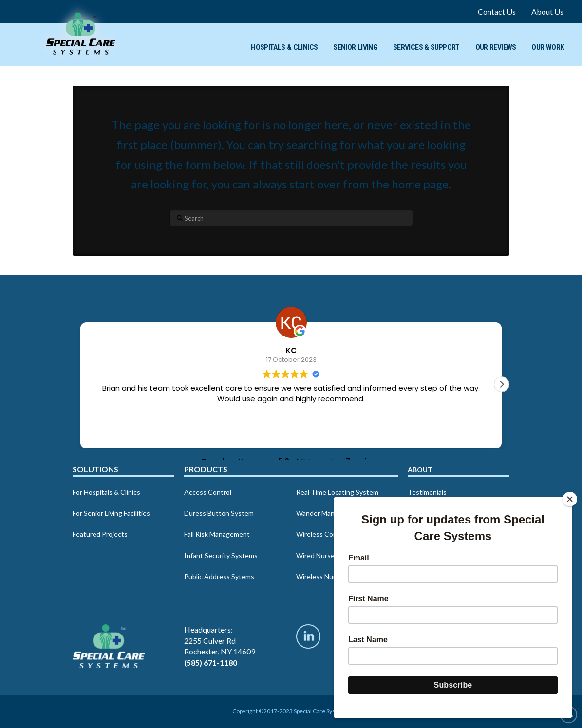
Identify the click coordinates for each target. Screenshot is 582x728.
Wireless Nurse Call (326, 576)
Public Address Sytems (219, 576)
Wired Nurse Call (322, 555)
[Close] (570, 499)
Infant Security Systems (221, 555)
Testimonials (427, 492)
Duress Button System (219, 513)
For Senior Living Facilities (111, 513)
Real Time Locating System (337, 492)
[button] (502, 384)
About (420, 470)
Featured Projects (100, 534)
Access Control (208, 492)
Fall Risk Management (217, 534)
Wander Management (329, 513)
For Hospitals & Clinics (106, 492)
